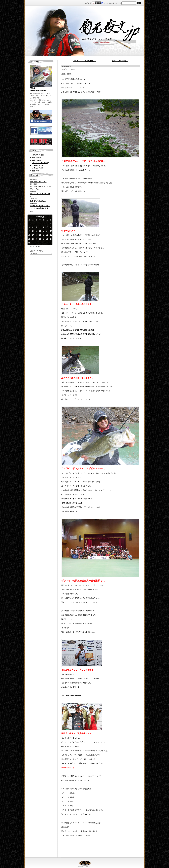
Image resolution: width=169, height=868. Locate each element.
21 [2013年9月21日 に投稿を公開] (47, 235)
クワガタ (35, 168)
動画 (34, 171)
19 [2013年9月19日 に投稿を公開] (40, 235)
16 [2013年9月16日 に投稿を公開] (29, 235)
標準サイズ (94, 3)
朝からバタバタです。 (120, 61)
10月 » (38, 246)
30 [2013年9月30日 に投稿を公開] (29, 243)
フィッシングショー (39, 163)
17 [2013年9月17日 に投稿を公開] (33, 235)
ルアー (35, 160)
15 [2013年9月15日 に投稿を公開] (51, 231)
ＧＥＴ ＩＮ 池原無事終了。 (85, 61)
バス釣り (35, 155)
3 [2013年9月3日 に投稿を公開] (33, 227)
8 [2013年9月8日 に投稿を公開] (51, 227)
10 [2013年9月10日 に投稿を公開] (33, 231)
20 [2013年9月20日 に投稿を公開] (44, 235)
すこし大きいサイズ (96, 3)
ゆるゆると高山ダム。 (38, 201)
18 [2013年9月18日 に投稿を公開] (36, 235)
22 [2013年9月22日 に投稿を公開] (51, 235)
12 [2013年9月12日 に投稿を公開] (40, 231)
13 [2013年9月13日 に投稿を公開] (44, 231)
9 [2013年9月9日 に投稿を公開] (29, 231)
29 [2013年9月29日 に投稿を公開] (51, 239)
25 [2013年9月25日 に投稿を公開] (36, 239)
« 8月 (32, 246)
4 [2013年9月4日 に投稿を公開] (36, 227)
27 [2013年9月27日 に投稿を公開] (44, 239)
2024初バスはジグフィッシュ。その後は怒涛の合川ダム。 (40, 208)
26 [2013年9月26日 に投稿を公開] (40, 239)
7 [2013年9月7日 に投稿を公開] (47, 227)
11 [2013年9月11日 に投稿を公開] (36, 231)
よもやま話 (36, 165)
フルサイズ (99, 3)
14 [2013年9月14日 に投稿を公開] (47, 231)
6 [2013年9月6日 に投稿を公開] (44, 227)
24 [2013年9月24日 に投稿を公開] (33, 239)
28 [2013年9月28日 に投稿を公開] (47, 239)
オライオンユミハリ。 (38, 182)
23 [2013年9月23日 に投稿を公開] (29, 239)
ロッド (35, 158)
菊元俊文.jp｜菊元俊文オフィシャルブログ (85, 31)
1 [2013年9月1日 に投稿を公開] (51, 223)
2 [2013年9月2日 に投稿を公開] (29, 227)
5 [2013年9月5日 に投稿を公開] (40, 227)
